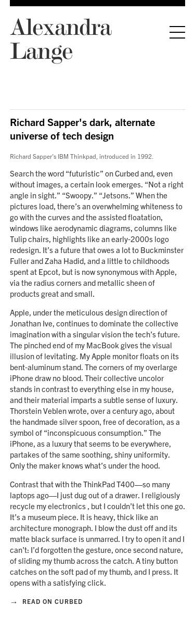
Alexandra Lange (61, 38)
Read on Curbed (46, 601)
